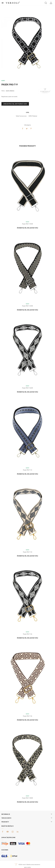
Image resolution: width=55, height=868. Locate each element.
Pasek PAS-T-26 (28, 634)
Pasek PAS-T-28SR (27, 798)
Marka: (3, 91)
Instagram (13, 832)
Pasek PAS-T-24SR (27, 306)
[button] (46, 3)
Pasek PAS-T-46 (28, 716)
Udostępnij (23, 129)
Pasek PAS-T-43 (28, 552)
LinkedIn (18, 832)
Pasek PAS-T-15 (28, 470)
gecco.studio (28, 867)
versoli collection (10, 91)
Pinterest (31, 129)
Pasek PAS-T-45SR (27, 224)
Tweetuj (27, 129)
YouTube (8, 832)
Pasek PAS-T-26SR (27, 388)
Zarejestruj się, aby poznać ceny (15, 104)
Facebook (3, 832)
